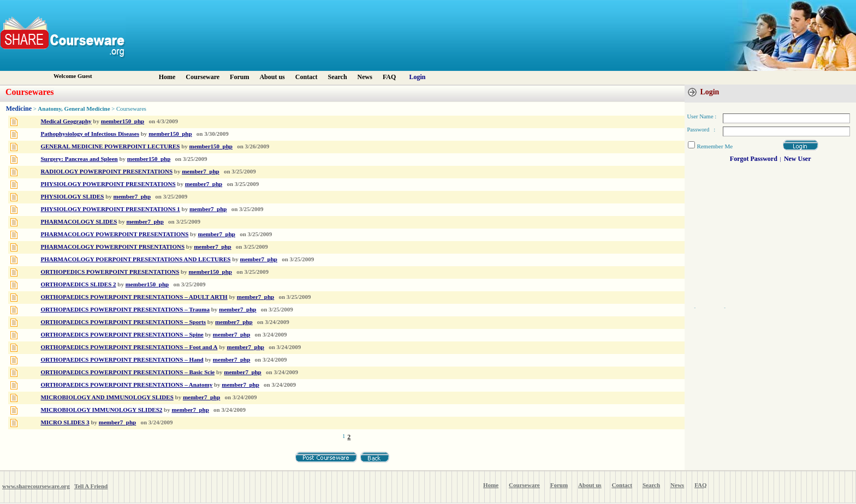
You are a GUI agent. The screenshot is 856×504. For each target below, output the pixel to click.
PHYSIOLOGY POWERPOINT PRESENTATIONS (108, 184)
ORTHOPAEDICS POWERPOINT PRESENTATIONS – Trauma (125, 309)
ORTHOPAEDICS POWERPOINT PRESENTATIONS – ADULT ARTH (134, 297)
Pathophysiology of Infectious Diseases (90, 134)
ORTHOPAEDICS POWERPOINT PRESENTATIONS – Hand (122, 359)
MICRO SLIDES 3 (65, 422)
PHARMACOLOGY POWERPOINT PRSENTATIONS (112, 247)
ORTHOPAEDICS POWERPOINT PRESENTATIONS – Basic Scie (127, 372)
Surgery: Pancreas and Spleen (79, 159)
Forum (239, 77)
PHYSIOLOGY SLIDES (72, 196)
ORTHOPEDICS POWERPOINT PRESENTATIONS (110, 272)
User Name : (702, 116)
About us (272, 77)
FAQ (389, 77)
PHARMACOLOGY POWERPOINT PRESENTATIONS (114, 234)
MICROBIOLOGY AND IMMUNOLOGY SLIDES (107, 397)
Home (167, 77)
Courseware (203, 77)
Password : (701, 130)
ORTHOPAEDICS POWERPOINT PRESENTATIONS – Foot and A (129, 347)
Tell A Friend (91, 486)
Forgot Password (754, 159)
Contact (307, 77)
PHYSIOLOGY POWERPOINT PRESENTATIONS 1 (110, 209)
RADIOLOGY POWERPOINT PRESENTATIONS (106, 171)
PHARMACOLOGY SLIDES (79, 221)
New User (798, 159)
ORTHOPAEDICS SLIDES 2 (78, 284)
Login (418, 77)
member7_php (200, 171)
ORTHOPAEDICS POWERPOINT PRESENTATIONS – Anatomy (126, 385)
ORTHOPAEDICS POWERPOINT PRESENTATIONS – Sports (123, 322)
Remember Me (715, 146)
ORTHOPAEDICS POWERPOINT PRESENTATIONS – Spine (122, 334)
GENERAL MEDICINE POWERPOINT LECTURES (110, 146)
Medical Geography (66, 121)
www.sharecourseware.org (36, 486)
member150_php (123, 121)
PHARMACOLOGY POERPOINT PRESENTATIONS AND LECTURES (135, 259)
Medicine (19, 109)
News (365, 77)
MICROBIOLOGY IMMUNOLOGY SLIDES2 (101, 410)
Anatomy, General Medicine (74, 109)
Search (337, 77)
